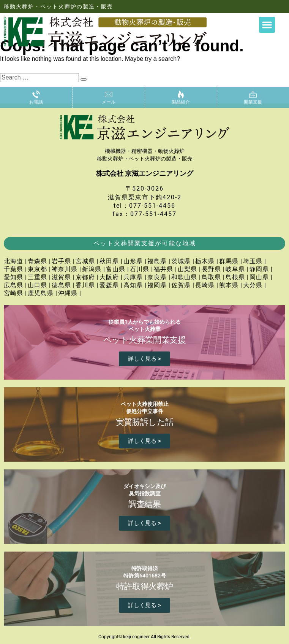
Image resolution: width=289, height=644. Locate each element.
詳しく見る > (144, 359)
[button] (267, 25)
